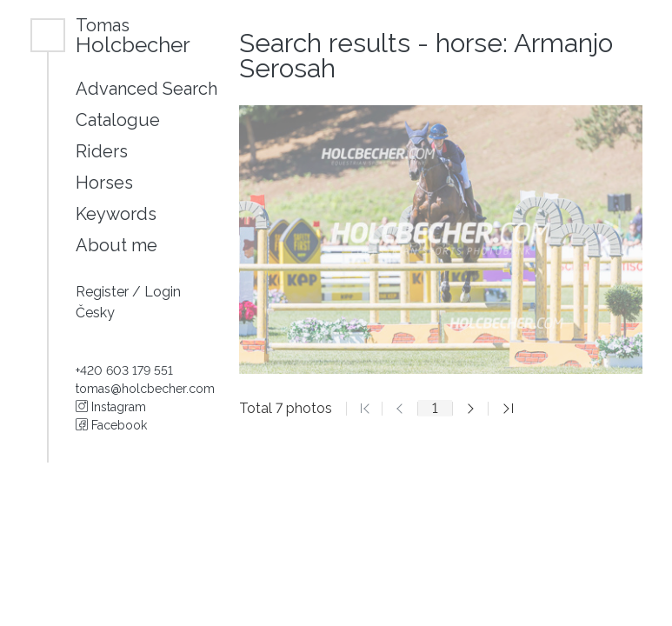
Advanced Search (146, 89)
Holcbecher (133, 35)
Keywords (116, 214)
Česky (95, 313)
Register (104, 292)
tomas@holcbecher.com (145, 389)
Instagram (111, 407)
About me (116, 245)
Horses (104, 183)
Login (163, 292)
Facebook (111, 425)
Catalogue (118, 120)
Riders (102, 151)
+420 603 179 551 (124, 370)
